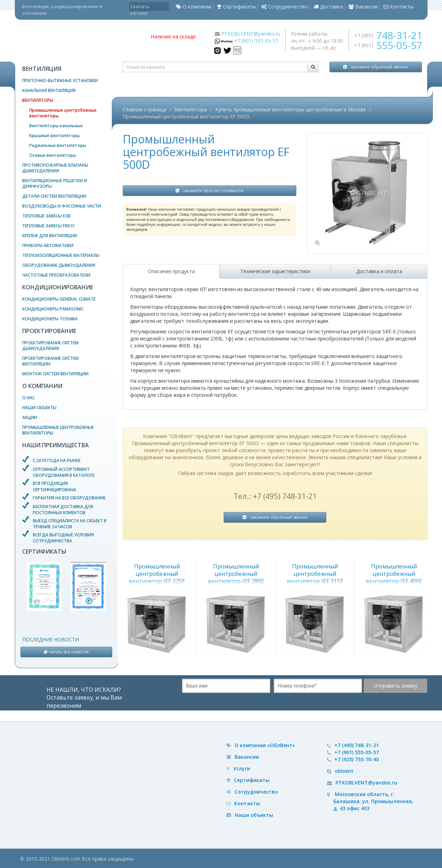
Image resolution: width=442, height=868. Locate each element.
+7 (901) (388, 45)
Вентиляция (42, 69)
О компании (194, 7)
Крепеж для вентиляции (50, 236)
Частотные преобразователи (56, 275)
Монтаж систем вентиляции (55, 374)
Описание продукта (171, 271)
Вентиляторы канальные (56, 126)
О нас (29, 398)
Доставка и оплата (379, 271)
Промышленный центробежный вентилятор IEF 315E (315, 574)
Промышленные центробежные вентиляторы (63, 113)
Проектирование (49, 331)
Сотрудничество (285, 7)
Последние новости (51, 639)
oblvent (344, 771)
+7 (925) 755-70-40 (357, 759)
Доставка (328, 7)
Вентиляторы (38, 100)
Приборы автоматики (48, 245)
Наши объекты (39, 408)
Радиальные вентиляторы (58, 145)
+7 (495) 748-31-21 (357, 745)
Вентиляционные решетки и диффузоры (55, 183)
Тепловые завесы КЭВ (46, 216)
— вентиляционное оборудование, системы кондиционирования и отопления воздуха (80, 41)
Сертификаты (236, 7)
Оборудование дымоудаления (59, 265)
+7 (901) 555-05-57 (256, 41)
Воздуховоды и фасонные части (62, 206)
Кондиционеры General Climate (59, 299)
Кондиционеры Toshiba (50, 319)
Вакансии (363, 7)
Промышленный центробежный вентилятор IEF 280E (236, 574)
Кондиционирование (58, 287)
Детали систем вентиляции (54, 196)
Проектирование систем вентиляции (50, 361)
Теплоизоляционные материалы (61, 255)
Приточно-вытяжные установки (60, 81)
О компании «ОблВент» (265, 745)
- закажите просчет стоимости (210, 190)
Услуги (242, 768)
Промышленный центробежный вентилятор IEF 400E (394, 574)
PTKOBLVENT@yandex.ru (251, 34)
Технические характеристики (275, 271)
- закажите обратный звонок (376, 67)
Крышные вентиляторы (55, 136)
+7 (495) (388, 35)
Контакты (398, 7)
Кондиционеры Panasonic (53, 309)
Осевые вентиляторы (53, 155)
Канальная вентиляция (49, 90)
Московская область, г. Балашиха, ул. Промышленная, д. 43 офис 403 (373, 801)
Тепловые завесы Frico (48, 226)
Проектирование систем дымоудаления (50, 346)
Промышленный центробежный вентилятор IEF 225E (157, 574)
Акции (30, 417)
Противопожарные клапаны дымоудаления (55, 168)
